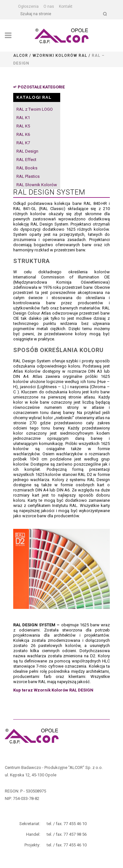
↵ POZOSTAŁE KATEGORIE (39, 87)
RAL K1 (23, 118)
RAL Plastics (28, 176)
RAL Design (27, 151)
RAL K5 (23, 126)
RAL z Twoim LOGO (35, 109)
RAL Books (27, 168)
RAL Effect (26, 160)
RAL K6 (23, 134)
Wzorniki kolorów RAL (60, 56)
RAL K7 (23, 143)
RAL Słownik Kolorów (37, 185)
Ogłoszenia (28, 6)
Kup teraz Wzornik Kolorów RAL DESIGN (53, 690)
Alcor (21, 56)
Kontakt (66, 6)
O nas (49, 6)
